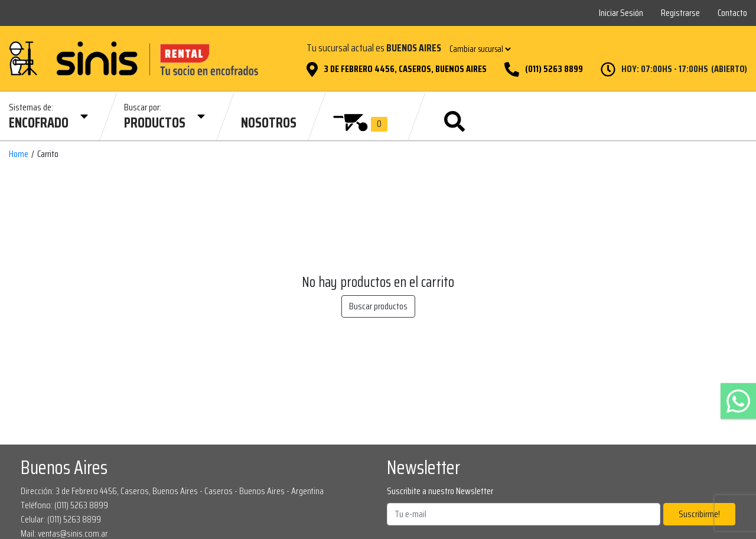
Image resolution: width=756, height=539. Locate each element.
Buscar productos (378, 306)
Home (19, 154)
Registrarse (680, 13)
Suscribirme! (699, 514)
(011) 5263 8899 (554, 69)
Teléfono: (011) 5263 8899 (64, 505)
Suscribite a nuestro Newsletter (440, 491)
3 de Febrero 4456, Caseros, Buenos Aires (405, 69)
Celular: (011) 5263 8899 (61, 519)
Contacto (732, 13)
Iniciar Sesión (621, 13)
